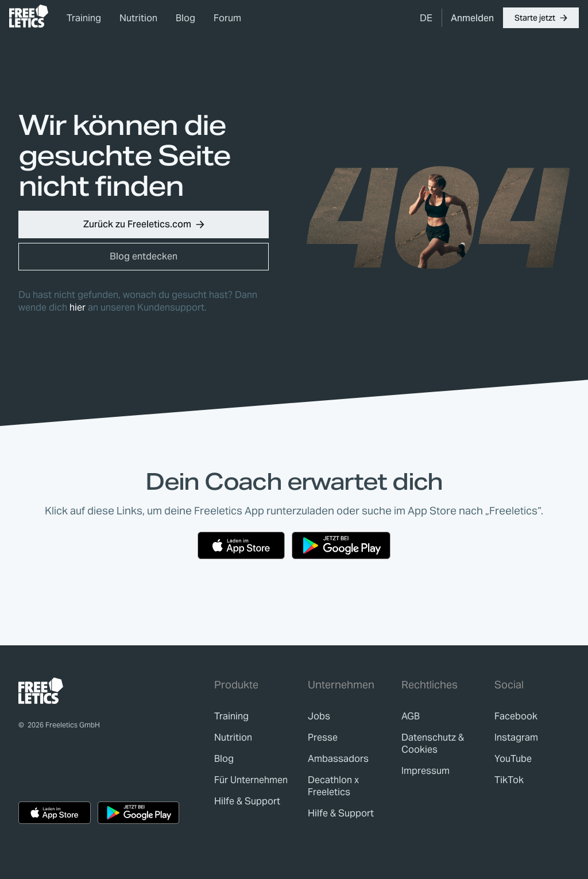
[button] (541, 18)
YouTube (513, 759)
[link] (29, 16)
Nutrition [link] (138, 18)
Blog (185, 18)
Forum (227, 18)
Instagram (516, 737)
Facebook (516, 716)
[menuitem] (426, 18)
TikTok (509, 780)
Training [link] (84, 18)
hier (78, 307)
